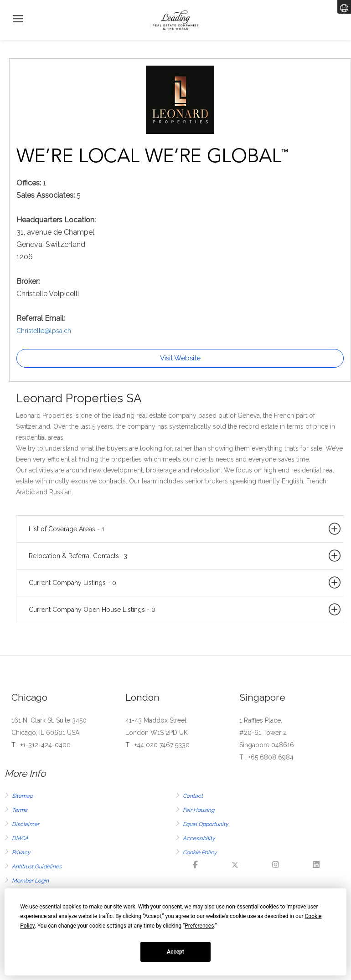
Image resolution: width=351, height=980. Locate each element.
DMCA (20, 838)
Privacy (21, 852)
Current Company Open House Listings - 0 (185, 610)
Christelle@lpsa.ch (44, 331)
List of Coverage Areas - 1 (185, 529)
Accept (175, 952)
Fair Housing (199, 810)
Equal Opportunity (206, 824)
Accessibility (199, 838)
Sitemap (22, 796)
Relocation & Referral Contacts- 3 (185, 556)
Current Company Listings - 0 (185, 583)
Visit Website (180, 358)
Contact (193, 796)
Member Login (30, 881)
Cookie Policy (200, 852)
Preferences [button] (199, 926)
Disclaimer (26, 824)
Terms (20, 810)
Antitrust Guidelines (37, 867)
